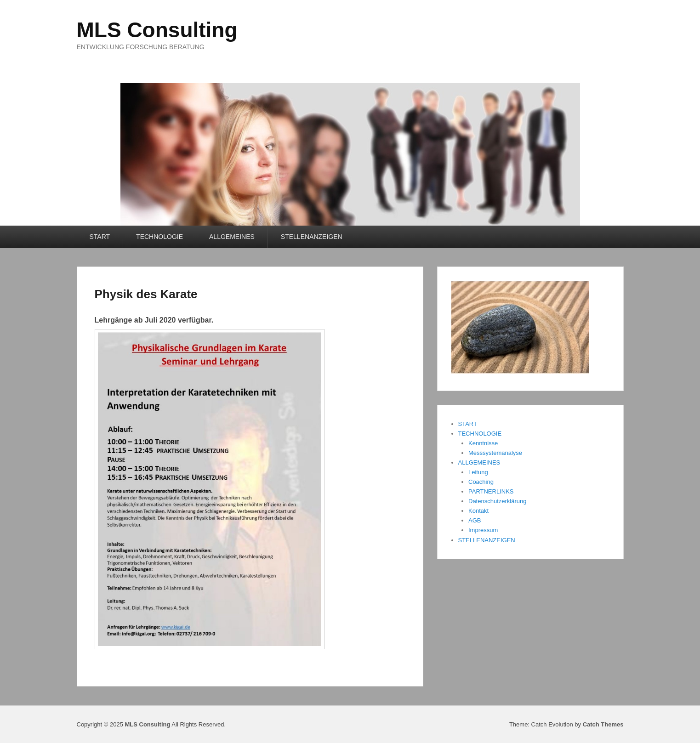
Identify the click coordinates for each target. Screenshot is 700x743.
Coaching (481, 482)
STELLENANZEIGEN (312, 237)
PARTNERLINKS (491, 491)
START (100, 237)
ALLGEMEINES (232, 237)
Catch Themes (603, 724)
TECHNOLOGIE (159, 237)
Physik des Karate (146, 294)
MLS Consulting (157, 30)
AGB (475, 520)
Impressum (483, 530)
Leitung (478, 472)
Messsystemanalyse (495, 453)
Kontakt (478, 511)
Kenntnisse (483, 443)
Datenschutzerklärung (497, 501)
